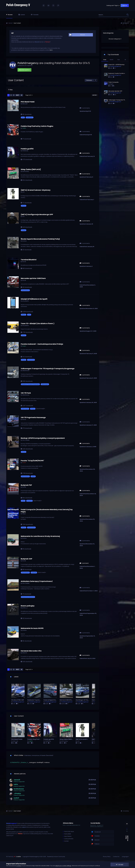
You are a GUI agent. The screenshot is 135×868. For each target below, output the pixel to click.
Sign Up (125, 5)
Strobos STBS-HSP (18, 700)
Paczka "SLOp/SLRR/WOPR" (32, 461)
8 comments (85, 328)
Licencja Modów (69, 839)
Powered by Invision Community (56, 857)
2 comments (85, 153)
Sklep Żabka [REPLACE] (31, 169)
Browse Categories (115, 39)
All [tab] (125, 60)
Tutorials (35, 15)
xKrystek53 (26, 301)
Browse (9, 15)
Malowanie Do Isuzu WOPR (32, 628)
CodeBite (18, 857)
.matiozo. (47, 762)
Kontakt (66, 841)
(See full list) (50, 755)
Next (18, 95)
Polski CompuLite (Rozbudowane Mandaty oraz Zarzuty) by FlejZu (47, 511)
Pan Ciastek (26, 440)
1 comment (84, 563)
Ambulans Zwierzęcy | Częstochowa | (37, 581)
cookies (19, 866)
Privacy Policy (107, 857)
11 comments (85, 263)
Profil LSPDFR (68, 834)
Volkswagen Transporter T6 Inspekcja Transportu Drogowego (48, 369)
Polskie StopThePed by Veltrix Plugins (37, 126)
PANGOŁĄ (25, 151)
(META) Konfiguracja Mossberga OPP (37, 214)
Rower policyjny (28, 606)
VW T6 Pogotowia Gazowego (33, 417)
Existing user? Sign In (113, 5)
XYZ (23, 192)
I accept (120, 865)
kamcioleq (26, 171)
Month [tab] (112, 60)
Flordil (24, 262)
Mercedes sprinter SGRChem (33, 278)
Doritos (25, 241)
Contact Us (116, 857)
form (51, 50)
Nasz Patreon (68, 836)
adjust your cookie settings (63, 866)
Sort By (95, 95)
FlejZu (24, 514)
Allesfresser (26, 371)
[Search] (107, 15)
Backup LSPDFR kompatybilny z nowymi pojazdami (43, 438)
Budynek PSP (26, 485)
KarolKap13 (40, 762)
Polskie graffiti (27, 149)
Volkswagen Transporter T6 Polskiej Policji (117, 100)
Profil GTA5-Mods (69, 832)
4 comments (85, 196)
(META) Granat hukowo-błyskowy (36, 190)
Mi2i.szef (25, 104)
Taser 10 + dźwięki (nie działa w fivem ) (38, 323)
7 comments (85, 466)
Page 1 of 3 (29, 95)
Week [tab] (105, 60)
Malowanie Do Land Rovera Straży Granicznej (40, 536)
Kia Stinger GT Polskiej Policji (86, 700)
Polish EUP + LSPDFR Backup (116, 65)
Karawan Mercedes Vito (31, 651)
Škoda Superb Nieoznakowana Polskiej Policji (40, 239)
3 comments (85, 399)
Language (125, 857)
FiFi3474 (25, 653)
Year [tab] (118, 60)
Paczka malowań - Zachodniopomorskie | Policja (42, 344)
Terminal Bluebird (29, 260)
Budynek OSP (26, 559)
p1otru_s (25, 608)
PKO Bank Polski (28, 102)
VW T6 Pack (26, 393)
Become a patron (24, 70)
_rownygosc (32, 762)
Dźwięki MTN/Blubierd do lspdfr (34, 299)
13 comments (85, 174)
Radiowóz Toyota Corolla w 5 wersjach (41, 700)
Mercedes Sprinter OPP (115, 91)
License (22, 15)
